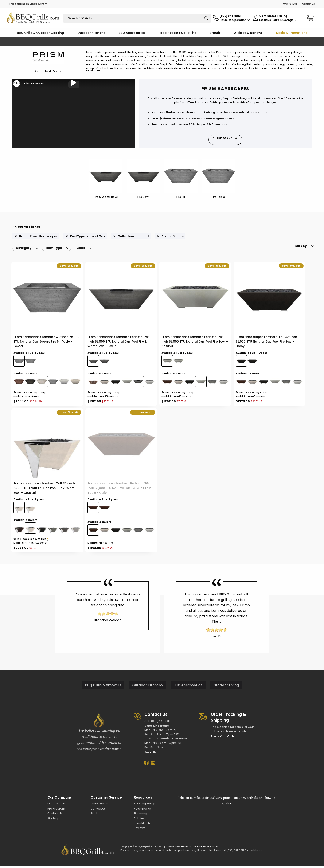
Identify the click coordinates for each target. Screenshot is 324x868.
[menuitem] (27, 249)
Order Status (290, 4)
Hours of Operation (235, 20)
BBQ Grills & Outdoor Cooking (40, 33)
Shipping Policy (144, 805)
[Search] (206, 18)
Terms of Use (189, 848)
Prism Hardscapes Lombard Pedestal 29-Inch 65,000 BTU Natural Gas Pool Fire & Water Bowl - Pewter (119, 343)
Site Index (212, 848)
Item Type (57, 249)
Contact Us (308, 4)
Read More (93, 70)
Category (25, 249)
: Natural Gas (85, 236)
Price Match (142, 825)
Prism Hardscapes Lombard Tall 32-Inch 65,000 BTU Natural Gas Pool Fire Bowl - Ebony (266, 343)
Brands (215, 33)
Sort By (294, 249)
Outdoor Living (226, 687)
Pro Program (56, 810)
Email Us (150, 754)
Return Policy (143, 810)
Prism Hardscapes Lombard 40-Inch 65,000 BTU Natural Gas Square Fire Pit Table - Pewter (46, 343)
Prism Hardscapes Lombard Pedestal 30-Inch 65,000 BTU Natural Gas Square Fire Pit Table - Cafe (120, 490)
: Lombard (131, 236)
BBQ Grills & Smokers (103, 687)
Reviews (140, 830)
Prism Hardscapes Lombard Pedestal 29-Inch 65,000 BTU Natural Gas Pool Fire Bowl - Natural (195, 343)
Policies (139, 820)
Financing (140, 815)
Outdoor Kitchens (91, 33)
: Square (170, 236)
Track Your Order (223, 738)
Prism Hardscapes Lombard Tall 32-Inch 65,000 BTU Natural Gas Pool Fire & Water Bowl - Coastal (45, 490)
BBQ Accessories (132, 33)
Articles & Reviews (248, 33)
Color (85, 249)
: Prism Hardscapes (36, 236)
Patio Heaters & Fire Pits (177, 33)
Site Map (53, 820)
